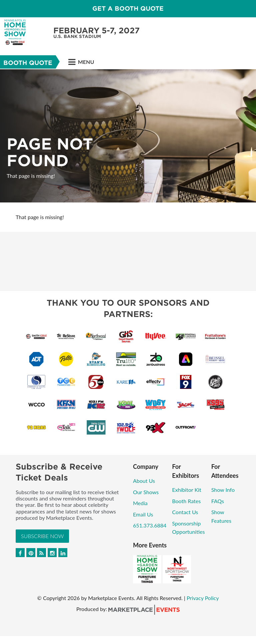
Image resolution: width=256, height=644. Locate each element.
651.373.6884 (150, 525)
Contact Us (185, 512)
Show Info (223, 490)
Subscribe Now (42, 536)
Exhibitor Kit (186, 490)
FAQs (218, 501)
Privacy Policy (203, 598)
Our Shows (146, 492)
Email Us (143, 514)
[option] (128, 136)
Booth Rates (186, 501)
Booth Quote (28, 63)
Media (140, 503)
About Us (144, 481)
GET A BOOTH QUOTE (128, 8)
